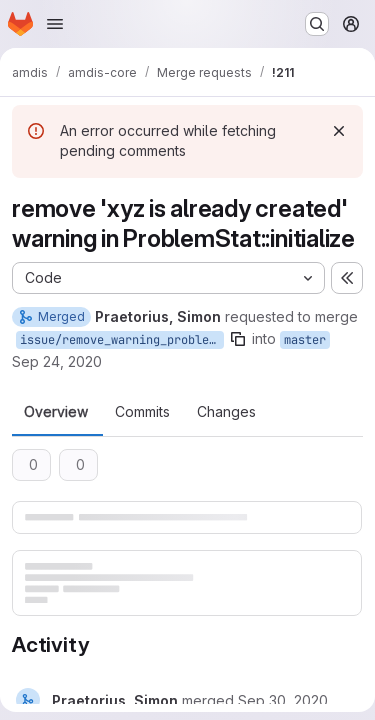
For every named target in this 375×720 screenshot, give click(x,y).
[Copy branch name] (238, 339)
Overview (56, 412)
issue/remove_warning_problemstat (122, 340)
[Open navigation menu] (55, 24)
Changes (226, 412)
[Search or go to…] (317, 24)
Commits (142, 412)
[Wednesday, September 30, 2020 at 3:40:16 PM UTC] (283, 700)
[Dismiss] (339, 131)
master (305, 340)
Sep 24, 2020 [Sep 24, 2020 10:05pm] (57, 361)
